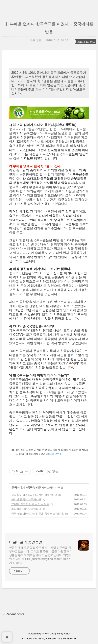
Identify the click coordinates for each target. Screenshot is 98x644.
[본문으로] (57, 454)
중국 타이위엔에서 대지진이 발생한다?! (34, 495)
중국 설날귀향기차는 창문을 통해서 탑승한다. (38, 514)
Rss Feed (27, 639)
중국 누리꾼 (34, 488)
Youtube (61, 639)
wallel (67, 634)
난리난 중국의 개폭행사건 (26, 499)
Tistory (45, 634)
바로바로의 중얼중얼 (26, 542)
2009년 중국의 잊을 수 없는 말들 (30, 504)
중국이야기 (18, 488)
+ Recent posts (14, 614)
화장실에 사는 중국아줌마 (26, 509)
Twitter (41, 639)
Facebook (51, 639)
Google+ (72, 639)
